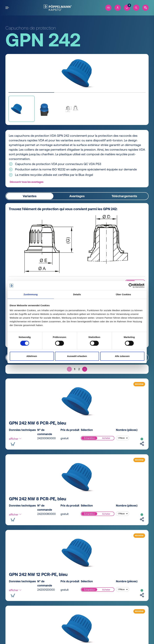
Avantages (77, 196)
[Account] (118, 8)
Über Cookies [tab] (124, 294)
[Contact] (145, 8)
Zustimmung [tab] (31, 294)
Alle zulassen (122, 356)
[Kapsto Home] (58, 8)
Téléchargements (124, 196)
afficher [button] (15, 439)
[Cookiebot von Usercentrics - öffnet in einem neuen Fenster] (131, 286)
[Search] (136, 8)
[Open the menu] (8, 8)
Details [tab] (77, 294)
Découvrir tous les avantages (27, 182)
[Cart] (127, 8)
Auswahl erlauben (77, 356)
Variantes (30, 196)
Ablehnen (32, 356)
